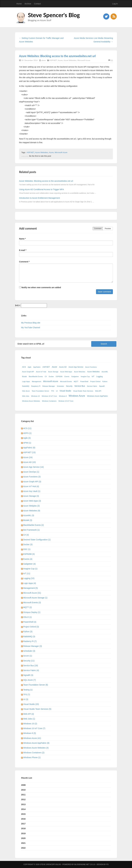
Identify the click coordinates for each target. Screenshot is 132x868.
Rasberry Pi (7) (30, 641)
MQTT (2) (27, 607)
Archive (28, 4)
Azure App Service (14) (33, 467)
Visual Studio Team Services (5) (37, 709)
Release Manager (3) (33, 646)
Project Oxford (95, 381)
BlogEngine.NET (82, 864)
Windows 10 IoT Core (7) (34, 728)
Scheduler (60, 386)
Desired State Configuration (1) (37, 540)
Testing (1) (28, 690)
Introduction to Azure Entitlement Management (40, 198)
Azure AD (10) (29, 462)
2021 (23, 843)
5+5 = (18, 305)
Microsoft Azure (84, 60)
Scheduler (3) (29, 651)
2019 (23, 833)
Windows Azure (77, 396)
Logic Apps (26, 381)
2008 (23, 785)
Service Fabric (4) (31, 670)
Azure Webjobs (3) (31, 506)
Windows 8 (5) (30, 733)
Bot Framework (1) (31, 530)
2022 (23, 848)
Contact (37, 4)
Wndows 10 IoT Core (66, 401)
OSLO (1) (27, 617)
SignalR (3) (28, 675)
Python (105, 381)
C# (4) (26, 535)
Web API (98, 391)
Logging (99, 377)
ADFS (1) (27, 433)
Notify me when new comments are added (40, 287)
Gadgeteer (75, 377)
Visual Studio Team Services (83, 391)
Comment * (24, 262)
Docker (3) (28, 544)
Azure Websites (70, 60)
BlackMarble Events (36, 377)
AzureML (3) (29, 515)
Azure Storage (53, 372)
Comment (98, 229)
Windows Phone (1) (32, 757)
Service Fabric (92, 386)
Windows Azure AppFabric (97, 396)
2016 (23, 819)
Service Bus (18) (31, 666)
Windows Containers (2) (34, 753)
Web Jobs (26, 396)
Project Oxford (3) (31, 627)
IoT (93, 377)
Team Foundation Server (40, 391)
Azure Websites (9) (32, 511)
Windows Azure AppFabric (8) (36, 743)
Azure (60, 60)
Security (69, 386)
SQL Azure (26, 391)
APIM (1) (27, 443)
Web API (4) (29, 714)
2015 (23, 814)
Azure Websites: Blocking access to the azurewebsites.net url (57, 56)
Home (19, 4)
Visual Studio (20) (31, 704)
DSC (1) (27, 549)
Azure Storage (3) (31, 496)
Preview (108, 229)
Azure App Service (76, 367)
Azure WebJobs (80, 372)
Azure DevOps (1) (31, 472)
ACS (24, 367)
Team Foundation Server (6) (36, 685)
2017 (23, 824)
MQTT (76, 381)
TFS (52, 391)
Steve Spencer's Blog (54, 15)
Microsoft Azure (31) (32, 593)
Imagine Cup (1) (30, 569)
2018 (23, 828)
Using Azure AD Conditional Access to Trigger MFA (41, 189)
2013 (23, 804)
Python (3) (28, 632)
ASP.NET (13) (29, 452)
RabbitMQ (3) (29, 636)
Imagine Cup (85, 377)
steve (44, 60)
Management (36, 381)
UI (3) (26, 699)
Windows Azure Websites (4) (36, 748)
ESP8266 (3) (29, 554)
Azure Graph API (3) (32, 482)
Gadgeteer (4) (29, 564)
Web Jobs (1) (29, 719)
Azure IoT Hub (41, 372)
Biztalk (24, 377)
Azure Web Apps (66, 372)
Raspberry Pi (36, 386)
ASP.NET (53, 60)
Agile (30, 367)
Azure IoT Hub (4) (31, 486)
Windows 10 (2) (30, 724)
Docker (51, 377)
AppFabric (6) (29, 448)
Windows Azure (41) (32, 738)
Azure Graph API (28, 372)
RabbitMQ (26, 386)
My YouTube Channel (31, 328)
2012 (23, 799)
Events (67, 377)
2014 (23, 809)
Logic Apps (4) (30, 583)
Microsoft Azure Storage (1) (35, 598)
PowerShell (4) (30, 622)
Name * (22, 239)
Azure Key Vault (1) (32, 491)
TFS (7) (27, 695)
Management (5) (31, 588)
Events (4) (28, 559)
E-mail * (23, 250)
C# (46, 377)
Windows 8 (63, 396)
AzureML (105, 372)
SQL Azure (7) (29, 680)
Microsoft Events (66, 381)
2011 (23, 795)
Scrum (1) (28, 656)
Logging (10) (29, 578)
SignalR (102, 386)
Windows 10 (35, 396)
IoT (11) (27, 573)
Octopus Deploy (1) (32, 612)
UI (57, 391)
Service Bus (80, 386)
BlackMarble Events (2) (33, 525)
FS (107, 864)
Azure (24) (28, 457)
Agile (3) (27, 438)
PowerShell (84, 381)
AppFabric (37, 367)
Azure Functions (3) (32, 477)
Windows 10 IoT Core (49, 396)
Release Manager (49, 386)
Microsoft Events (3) (32, 603)
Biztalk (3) (28, 520)
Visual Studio (65, 391)
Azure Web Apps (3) (32, 501)
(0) (111, 60)
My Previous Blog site (31, 323)
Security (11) (29, 661)
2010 (23, 790)
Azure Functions (91, 367)
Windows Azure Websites (31, 401)
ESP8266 (59, 377)
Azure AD (63, 367)
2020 (23, 838)
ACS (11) (27, 428)
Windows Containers (49, 401)
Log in (115, 4)
